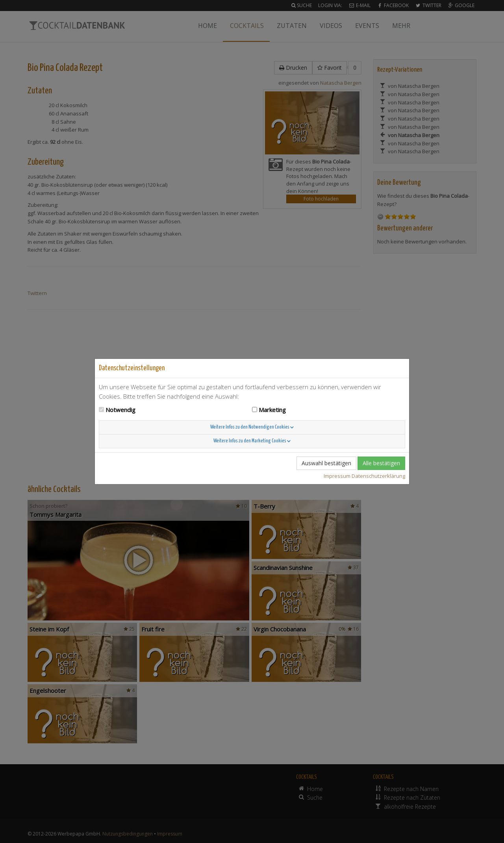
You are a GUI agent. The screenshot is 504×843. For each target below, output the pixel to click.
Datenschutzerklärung (378, 476)
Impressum (337, 476)
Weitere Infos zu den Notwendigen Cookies (252, 427)
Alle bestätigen (381, 463)
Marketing (272, 410)
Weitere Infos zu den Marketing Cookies (252, 441)
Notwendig (120, 410)
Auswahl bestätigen (326, 463)
